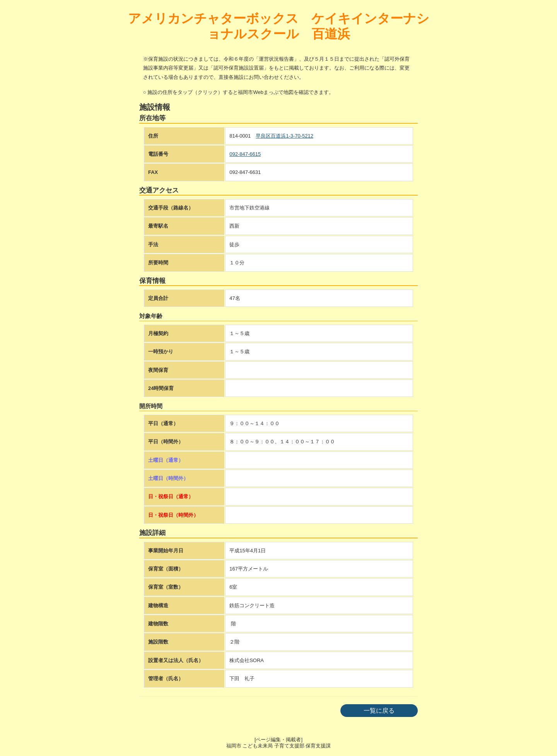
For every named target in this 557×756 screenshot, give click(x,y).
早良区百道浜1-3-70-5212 (284, 136)
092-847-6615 (245, 154)
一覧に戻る (379, 711)
